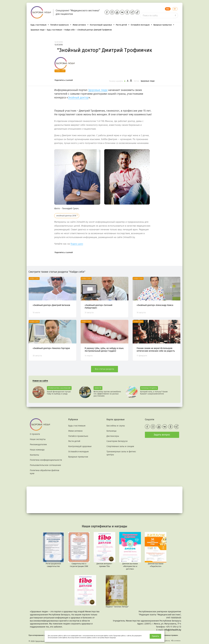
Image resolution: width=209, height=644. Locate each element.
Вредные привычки (164, 25)
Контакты (34, 455)
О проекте (35, 434)
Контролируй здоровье (102, 25)
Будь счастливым (40, 25)
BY (175, 9)
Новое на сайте (40, 381)
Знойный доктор (78, 97)
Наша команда (37, 450)
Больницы (111, 431)
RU (168, 9)
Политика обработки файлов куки (45, 472)
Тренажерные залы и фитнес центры (121, 453)
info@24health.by (172, 630)
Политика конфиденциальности (46, 460)
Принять (155, 636)
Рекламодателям (38, 444)
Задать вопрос (162, 435)
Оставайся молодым (142, 25)
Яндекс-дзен (77, 244)
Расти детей (123, 25)
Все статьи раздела (104, 369)
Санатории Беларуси (117, 441)
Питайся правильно (61, 25)
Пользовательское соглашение (45, 465)
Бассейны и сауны (116, 426)
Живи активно (81, 25)
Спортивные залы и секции (120, 446)
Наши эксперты (38, 439)
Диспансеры (113, 436)
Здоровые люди (148, 81)
